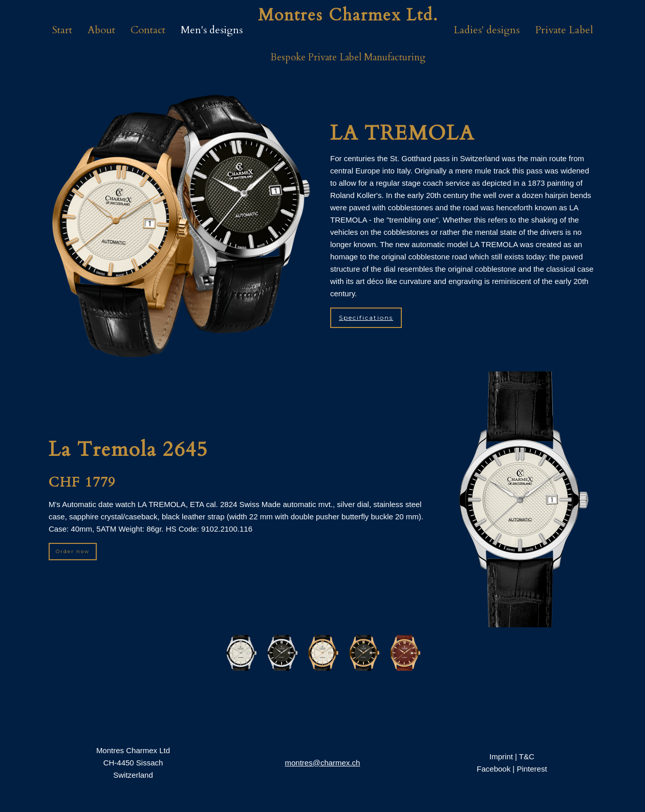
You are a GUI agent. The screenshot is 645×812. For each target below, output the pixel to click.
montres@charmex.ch (323, 763)
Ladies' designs (487, 30)
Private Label (564, 30)
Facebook (493, 769)
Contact (148, 30)
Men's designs (212, 30)
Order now (73, 551)
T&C (527, 756)
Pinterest (532, 769)
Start (62, 30)
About (101, 30)
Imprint (501, 756)
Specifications (366, 317)
